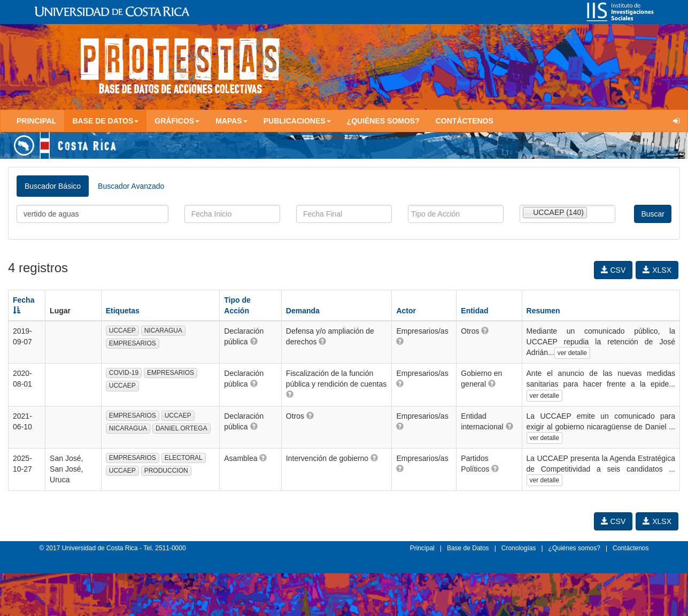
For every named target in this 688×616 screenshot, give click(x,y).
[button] (254, 341)
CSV (613, 270)
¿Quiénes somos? (383, 121)
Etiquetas (123, 311)
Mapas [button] (231, 121)
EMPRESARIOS (133, 343)
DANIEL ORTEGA (181, 428)
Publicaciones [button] (297, 121)
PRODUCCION (166, 471)
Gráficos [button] (177, 121)
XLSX (657, 270)
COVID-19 (124, 373)
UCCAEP (122, 330)
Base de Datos (468, 548)
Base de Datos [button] (105, 121)
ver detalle (572, 353)
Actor (406, 311)
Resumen (543, 311)
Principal (36, 121)
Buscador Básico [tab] (53, 186)
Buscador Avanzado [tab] (131, 186)
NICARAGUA (163, 330)
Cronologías (519, 548)
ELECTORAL (184, 458)
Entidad (474, 311)
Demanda (303, 311)
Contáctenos (465, 121)
